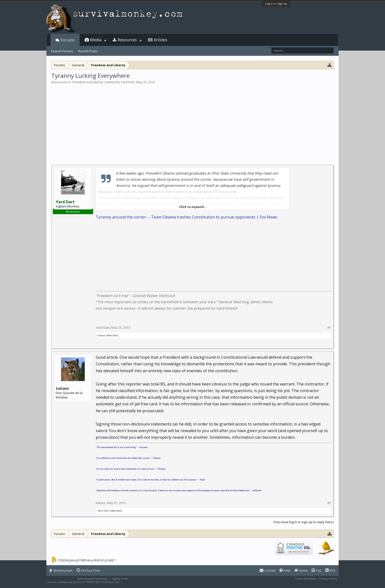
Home (301, 570)
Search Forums (62, 51)
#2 (329, 503)
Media (96, 40)
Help (285, 570)
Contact (268, 570)
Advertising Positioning (92, 579)
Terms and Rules (306, 579)
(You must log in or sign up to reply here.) (304, 522)
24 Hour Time (88, 570)
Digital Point (120, 579)
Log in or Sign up (276, 4)
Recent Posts (88, 51)
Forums (68, 40)
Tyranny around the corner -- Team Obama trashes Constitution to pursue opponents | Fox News (186, 217)
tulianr (102, 335)
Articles (160, 40)
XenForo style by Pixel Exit (140, 582)
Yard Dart (128, 82)
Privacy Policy (328, 579)
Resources (127, 40)
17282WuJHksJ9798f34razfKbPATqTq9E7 (86, 560)
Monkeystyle (61, 570)
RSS (330, 570)
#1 (329, 328)
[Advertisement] (192, 121)
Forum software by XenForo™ (84, 582)
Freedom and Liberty (88, 82)
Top (316, 570)
